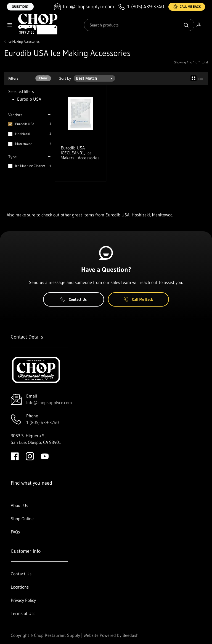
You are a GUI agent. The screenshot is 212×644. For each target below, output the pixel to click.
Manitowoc (24, 144)
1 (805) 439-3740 (43, 422)
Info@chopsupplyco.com (49, 402)
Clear (43, 78)
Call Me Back (187, 7)
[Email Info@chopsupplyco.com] (84, 7)
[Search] (139, 25)
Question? (20, 6)
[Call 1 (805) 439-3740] (141, 7)
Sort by (65, 78)
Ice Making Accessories (24, 42)
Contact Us (74, 299)
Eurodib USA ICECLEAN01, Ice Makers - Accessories (80, 153)
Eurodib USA (25, 124)
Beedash (131, 635)
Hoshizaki (23, 134)
